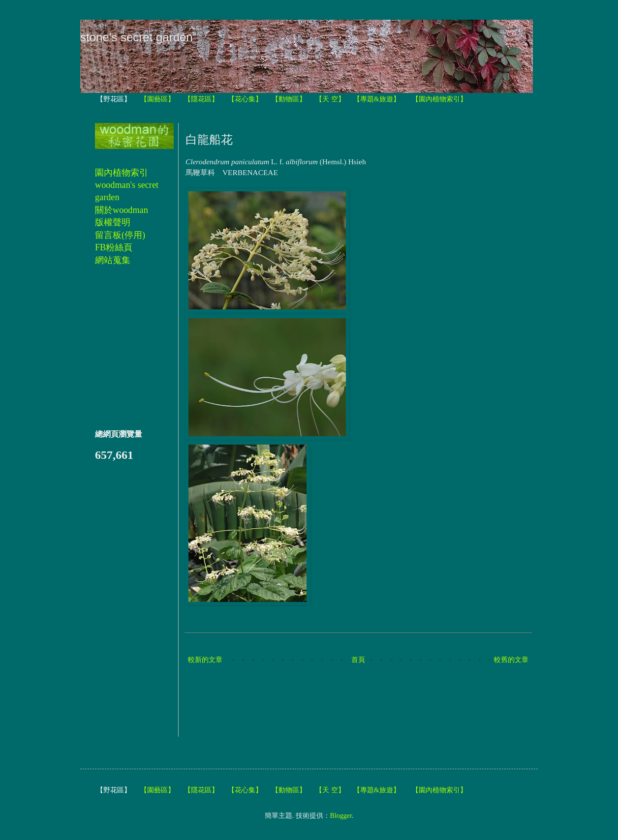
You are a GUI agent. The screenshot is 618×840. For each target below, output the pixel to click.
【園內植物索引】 (439, 99)
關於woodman (122, 210)
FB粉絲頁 (114, 247)
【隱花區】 (201, 99)
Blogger (341, 816)
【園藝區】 (157, 99)
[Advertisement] (365, 702)
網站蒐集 (113, 260)
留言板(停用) (120, 235)
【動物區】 (289, 99)
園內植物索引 (122, 173)
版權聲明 (113, 222)
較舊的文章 (511, 660)
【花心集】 (245, 99)
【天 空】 (330, 99)
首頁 (358, 660)
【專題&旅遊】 (377, 99)
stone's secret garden (137, 37)
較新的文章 (205, 660)
